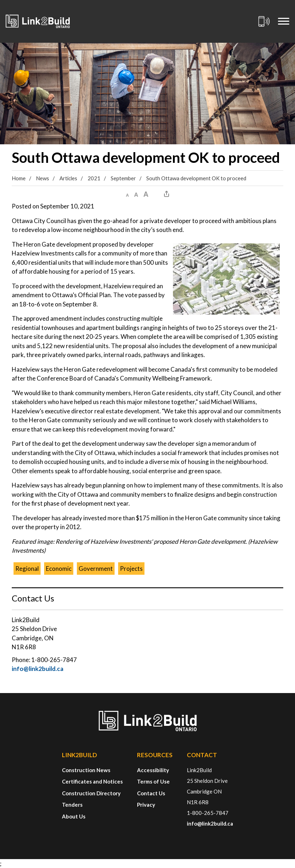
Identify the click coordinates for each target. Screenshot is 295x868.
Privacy (146, 805)
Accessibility (153, 770)
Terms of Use (153, 781)
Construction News (86, 770)
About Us (74, 816)
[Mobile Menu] (284, 21)
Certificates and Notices (92, 781)
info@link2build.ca (38, 669)
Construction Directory (91, 793)
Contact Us (151, 793)
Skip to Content (0, 0)
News (43, 178)
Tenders (72, 805)
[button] (127, 194)
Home (19, 178)
